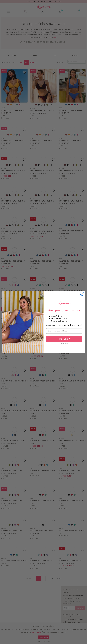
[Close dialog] (82, 294)
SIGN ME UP (64, 339)
